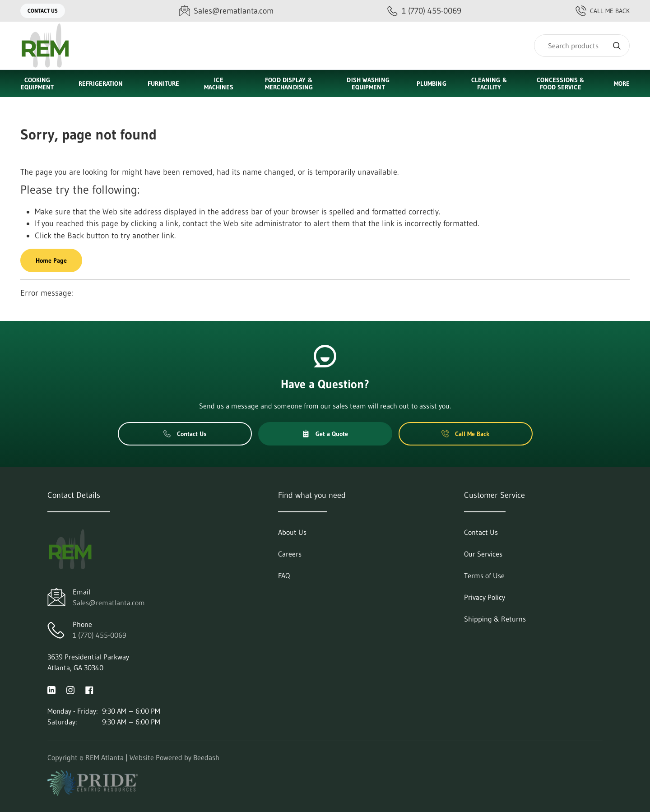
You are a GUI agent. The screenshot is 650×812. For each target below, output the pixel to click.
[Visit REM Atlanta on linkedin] (51, 689)
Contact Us (43, 11)
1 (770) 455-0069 (100, 635)
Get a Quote (325, 434)
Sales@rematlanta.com (109, 603)
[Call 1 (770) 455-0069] (424, 11)
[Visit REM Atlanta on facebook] (89, 689)
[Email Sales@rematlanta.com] (226, 11)
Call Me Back (603, 11)
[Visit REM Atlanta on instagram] (70, 689)
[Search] (582, 46)
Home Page (51, 260)
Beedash (206, 757)
